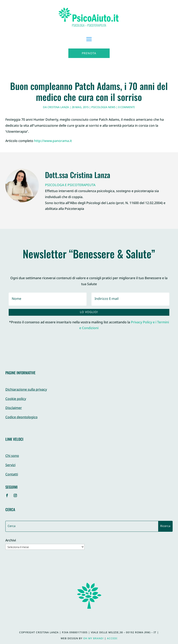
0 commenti (126, 108)
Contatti (12, 475)
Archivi (11, 541)
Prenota (89, 54)
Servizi (10, 465)
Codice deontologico (21, 418)
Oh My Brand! (93, 639)
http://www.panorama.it (53, 141)
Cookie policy (16, 399)
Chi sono (12, 456)
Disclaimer (14, 408)
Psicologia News (103, 108)
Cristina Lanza (58, 108)
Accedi (112, 639)
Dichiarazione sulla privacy (26, 390)
